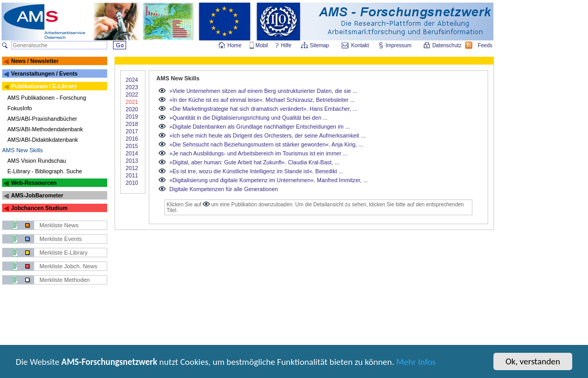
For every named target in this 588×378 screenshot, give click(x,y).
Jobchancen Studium (39, 208)
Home (235, 45)
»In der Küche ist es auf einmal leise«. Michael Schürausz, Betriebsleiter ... (262, 100)
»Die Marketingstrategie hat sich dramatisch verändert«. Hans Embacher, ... (263, 109)
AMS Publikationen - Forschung (47, 98)
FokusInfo (20, 108)
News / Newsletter (35, 61)
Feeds (486, 45)
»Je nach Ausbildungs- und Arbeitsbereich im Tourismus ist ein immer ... (258, 153)
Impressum (399, 45)
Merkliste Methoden (65, 280)
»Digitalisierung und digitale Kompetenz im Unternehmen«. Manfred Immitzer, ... (269, 180)
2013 (132, 161)
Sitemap (320, 45)
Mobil (262, 45)
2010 (132, 183)
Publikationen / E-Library (44, 86)
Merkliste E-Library (64, 253)
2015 (132, 146)
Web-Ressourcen (34, 183)
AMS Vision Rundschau (37, 161)
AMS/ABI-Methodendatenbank (45, 129)
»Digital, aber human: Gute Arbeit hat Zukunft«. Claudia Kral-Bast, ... (254, 162)
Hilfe (286, 45)
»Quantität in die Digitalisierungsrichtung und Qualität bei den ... (248, 118)
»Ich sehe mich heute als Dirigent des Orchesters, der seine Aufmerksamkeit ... (267, 135)
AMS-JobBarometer (37, 195)
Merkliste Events (61, 239)
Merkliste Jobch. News (68, 266)
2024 (132, 80)
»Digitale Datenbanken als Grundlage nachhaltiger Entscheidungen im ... (260, 127)
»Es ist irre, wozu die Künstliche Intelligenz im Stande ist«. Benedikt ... (256, 171)
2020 (132, 109)
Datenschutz (448, 45)
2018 (132, 124)
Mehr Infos (416, 363)
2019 (132, 117)
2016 (132, 139)
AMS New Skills (23, 150)
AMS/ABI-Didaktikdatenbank (43, 140)
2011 (132, 175)
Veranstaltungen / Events (44, 73)
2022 (132, 94)
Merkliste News (59, 225)
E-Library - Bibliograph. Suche (45, 171)
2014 (132, 153)
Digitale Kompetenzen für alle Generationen (224, 189)
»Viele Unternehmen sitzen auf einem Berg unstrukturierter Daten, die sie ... (263, 91)
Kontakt (360, 45)
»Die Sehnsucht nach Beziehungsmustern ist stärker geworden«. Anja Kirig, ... (266, 144)
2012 (132, 168)
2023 (132, 87)
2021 (132, 102)
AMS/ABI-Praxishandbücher (42, 119)
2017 (132, 131)
